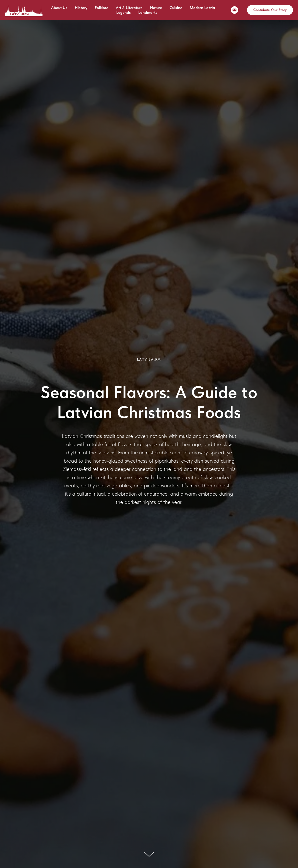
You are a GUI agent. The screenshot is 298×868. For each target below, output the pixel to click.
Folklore (101, 8)
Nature (156, 8)
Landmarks (148, 12)
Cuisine (176, 8)
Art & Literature (129, 8)
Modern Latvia (202, 8)
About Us (59, 8)
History (81, 8)
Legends (123, 12)
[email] (234, 10)
